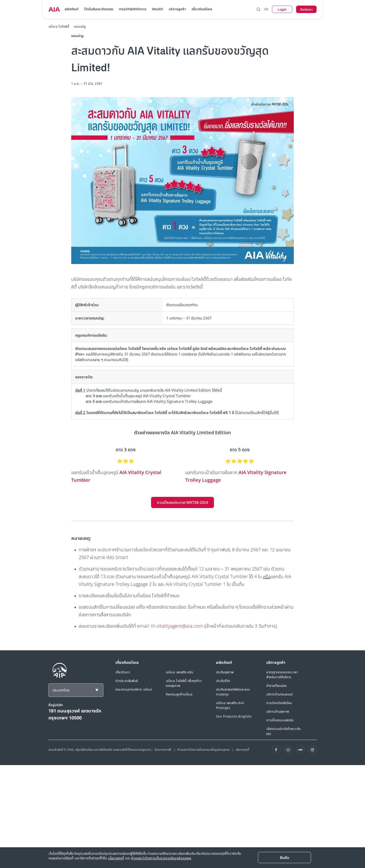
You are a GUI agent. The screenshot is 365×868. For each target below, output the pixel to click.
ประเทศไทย (61, 690)
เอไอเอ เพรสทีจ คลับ (179, 672)
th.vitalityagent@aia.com (177, 626)
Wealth (158, 9)
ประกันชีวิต (223, 681)
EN (266, 9)
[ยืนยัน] (284, 858)
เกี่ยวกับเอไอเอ (202, 9)
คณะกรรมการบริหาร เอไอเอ (134, 689)
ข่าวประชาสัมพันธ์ (127, 681)
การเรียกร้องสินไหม (279, 703)
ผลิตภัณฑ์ (72, 9)
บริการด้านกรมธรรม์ (280, 694)
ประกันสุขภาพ (225, 672)
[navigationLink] (54, 9)
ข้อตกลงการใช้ (163, 750)
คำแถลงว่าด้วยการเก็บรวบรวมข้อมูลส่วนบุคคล (204, 750)
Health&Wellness (133, 9)
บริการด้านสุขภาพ (278, 711)
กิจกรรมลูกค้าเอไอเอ (179, 694)
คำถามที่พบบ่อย (276, 686)
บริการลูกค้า (177, 9)
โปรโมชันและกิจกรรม (99, 9)
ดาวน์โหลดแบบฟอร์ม (280, 720)
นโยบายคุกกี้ (242, 750)
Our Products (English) (234, 716)
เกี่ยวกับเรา (123, 672)
